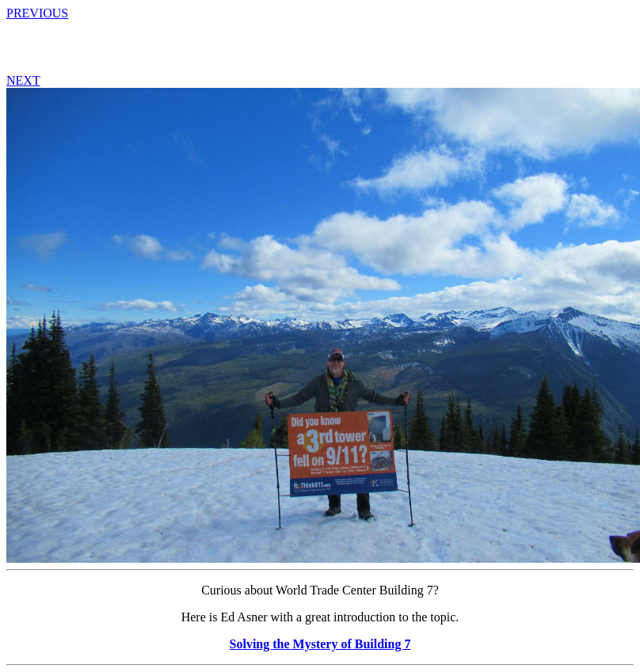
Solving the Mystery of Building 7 (320, 644)
